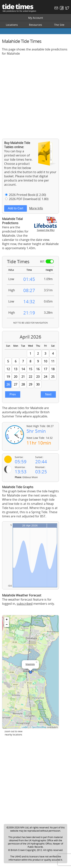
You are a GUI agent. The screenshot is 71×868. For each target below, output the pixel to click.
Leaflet (25, 727)
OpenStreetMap (39, 727)
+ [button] (7, 620)
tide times (17, 7)
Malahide (30, 664)
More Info (36, 208)
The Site (59, 25)
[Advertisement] (35, 94)
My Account (36, 18)
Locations (12, 25)
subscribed (25, 604)
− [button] (7, 625)
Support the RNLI (46, 229)
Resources (35, 25)
